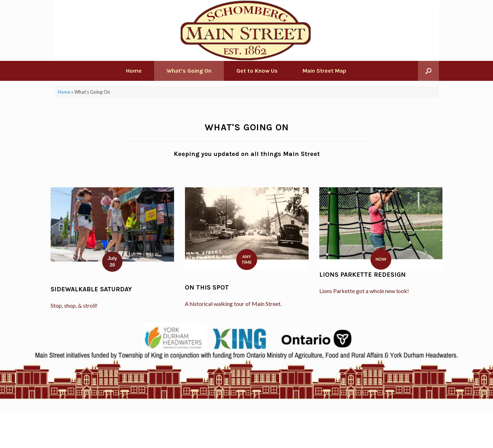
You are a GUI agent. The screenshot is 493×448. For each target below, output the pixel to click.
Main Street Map (324, 71)
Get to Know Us (257, 71)
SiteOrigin (242, 434)
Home (134, 71)
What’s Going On (189, 71)
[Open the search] (428, 71)
